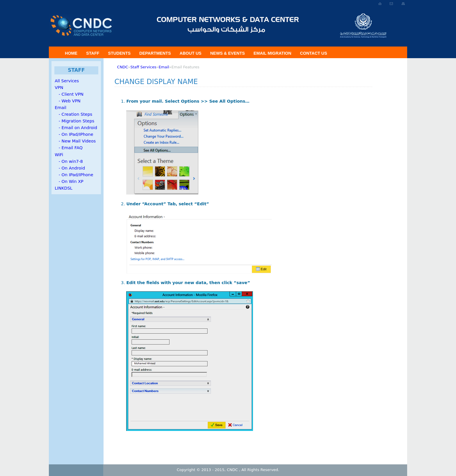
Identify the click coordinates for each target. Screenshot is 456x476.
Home (71, 53)
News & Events (228, 53)
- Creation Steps (73, 114)
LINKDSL (64, 188)
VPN (59, 88)
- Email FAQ (69, 148)
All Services (67, 81)
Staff (93, 53)
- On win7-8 (69, 161)
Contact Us (314, 53)
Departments (155, 53)
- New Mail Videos (75, 141)
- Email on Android (76, 128)
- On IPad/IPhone (74, 134)
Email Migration (272, 53)
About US (191, 53)
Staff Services (143, 67)
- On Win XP (69, 181)
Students (119, 53)
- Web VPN (68, 101)
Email (60, 108)
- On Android (70, 168)
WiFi (59, 155)
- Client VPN (69, 94)
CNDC (123, 67)
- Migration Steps (74, 121)
